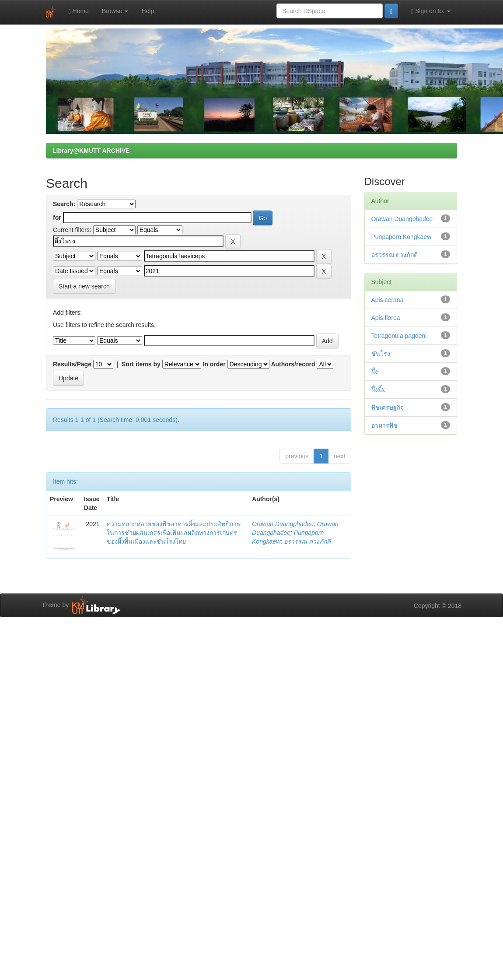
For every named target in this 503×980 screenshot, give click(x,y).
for (57, 218)
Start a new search (84, 286)
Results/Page (72, 364)
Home (79, 11)
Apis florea (386, 318)
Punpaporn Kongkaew (402, 237)
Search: (64, 204)
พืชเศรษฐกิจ (388, 407)
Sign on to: (431, 11)
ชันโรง (381, 354)
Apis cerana (388, 300)
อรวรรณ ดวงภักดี (307, 541)
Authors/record (293, 364)
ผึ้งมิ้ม (379, 390)
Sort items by (141, 364)
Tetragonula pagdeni (399, 336)
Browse (115, 11)
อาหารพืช (384, 425)
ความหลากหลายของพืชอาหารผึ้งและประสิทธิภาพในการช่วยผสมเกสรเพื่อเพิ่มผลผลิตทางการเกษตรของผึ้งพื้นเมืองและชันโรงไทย (174, 533)
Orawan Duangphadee (283, 524)
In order (214, 364)
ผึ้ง (375, 372)
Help (148, 11)
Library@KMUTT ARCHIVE (91, 151)
